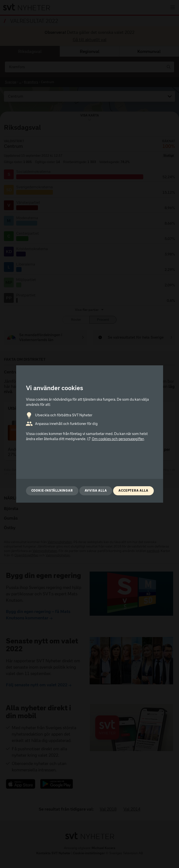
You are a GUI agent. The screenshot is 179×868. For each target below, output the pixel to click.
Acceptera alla (133, 491)
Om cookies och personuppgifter (115, 439)
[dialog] (90, 434)
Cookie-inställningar (52, 491)
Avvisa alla (96, 491)
